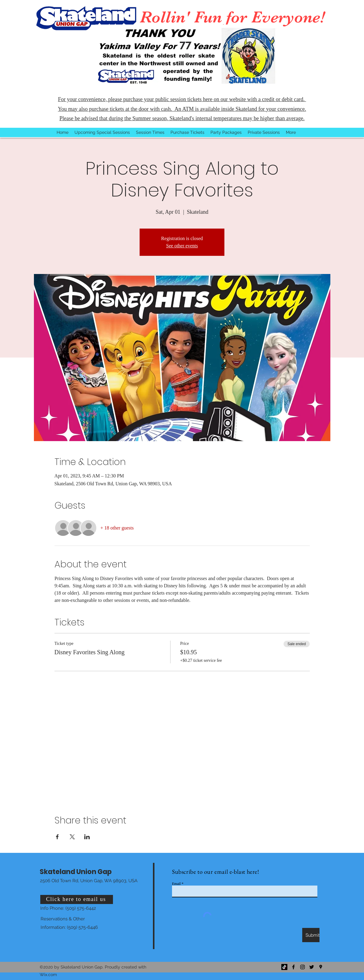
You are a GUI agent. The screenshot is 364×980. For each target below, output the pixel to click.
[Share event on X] (72, 837)
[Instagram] (303, 967)
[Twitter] (312, 967)
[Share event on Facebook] (57, 837)
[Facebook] (293, 967)
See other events (182, 246)
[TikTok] (284, 967)
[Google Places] (321, 967)
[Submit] (311, 935)
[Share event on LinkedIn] (87, 837)
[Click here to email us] (77, 899)
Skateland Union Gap (76, 872)
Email (176, 884)
